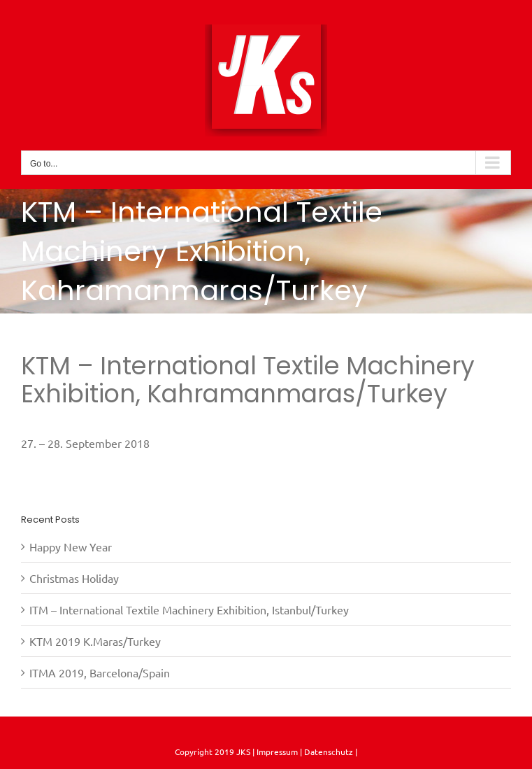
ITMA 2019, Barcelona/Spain (100, 672)
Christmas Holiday (74, 578)
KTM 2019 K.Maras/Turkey (95, 641)
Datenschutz (330, 752)
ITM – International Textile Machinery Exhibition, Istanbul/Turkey (189, 609)
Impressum (276, 752)
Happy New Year (71, 546)
